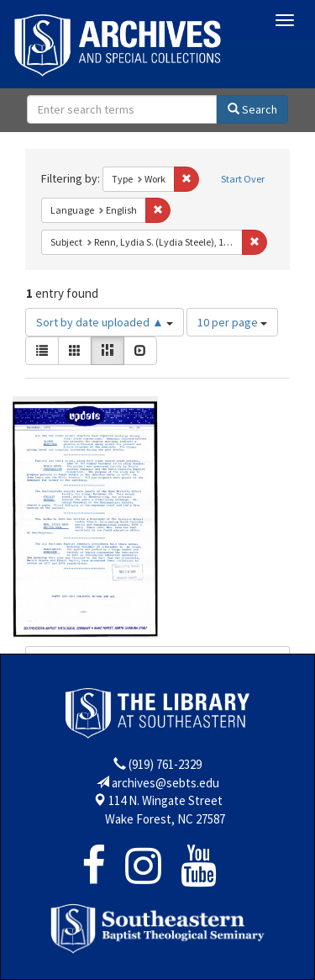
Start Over (243, 179)
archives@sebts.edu (165, 783)
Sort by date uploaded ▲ (105, 322)
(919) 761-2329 (165, 764)
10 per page (232, 322)
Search (252, 109)
